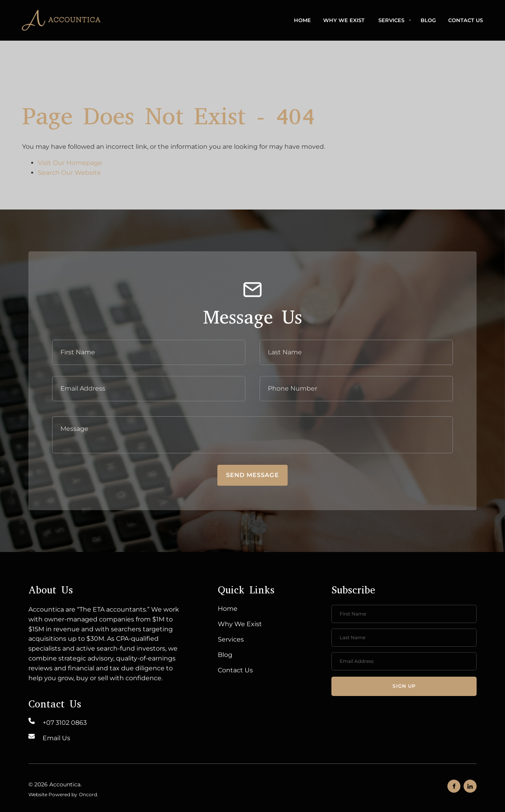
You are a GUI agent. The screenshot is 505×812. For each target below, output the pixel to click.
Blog (428, 20)
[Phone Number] (356, 389)
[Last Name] (356, 352)
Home (302, 20)
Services (391, 20)
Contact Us (466, 20)
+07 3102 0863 (65, 723)
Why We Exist (344, 20)
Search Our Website (69, 173)
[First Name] (149, 352)
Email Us (56, 738)
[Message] (252, 435)
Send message (252, 475)
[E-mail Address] (149, 389)
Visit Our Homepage (70, 163)
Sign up (404, 686)
